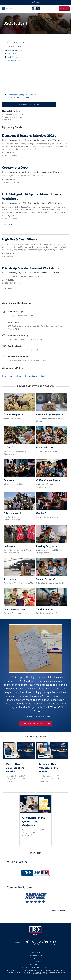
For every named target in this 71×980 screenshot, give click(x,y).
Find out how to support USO (36, 723)
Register (8, 224)
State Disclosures (35, 964)
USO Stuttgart (36, 2)
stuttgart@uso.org (13, 50)
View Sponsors (59, 911)
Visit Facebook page (14, 57)
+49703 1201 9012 (13, 47)
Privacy (36, 959)
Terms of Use (35, 962)
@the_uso (10, 53)
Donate (64, 8)
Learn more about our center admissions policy (23, 376)
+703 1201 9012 (36, 953)
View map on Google (29, 104)
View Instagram (12, 60)
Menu (7, 8)
